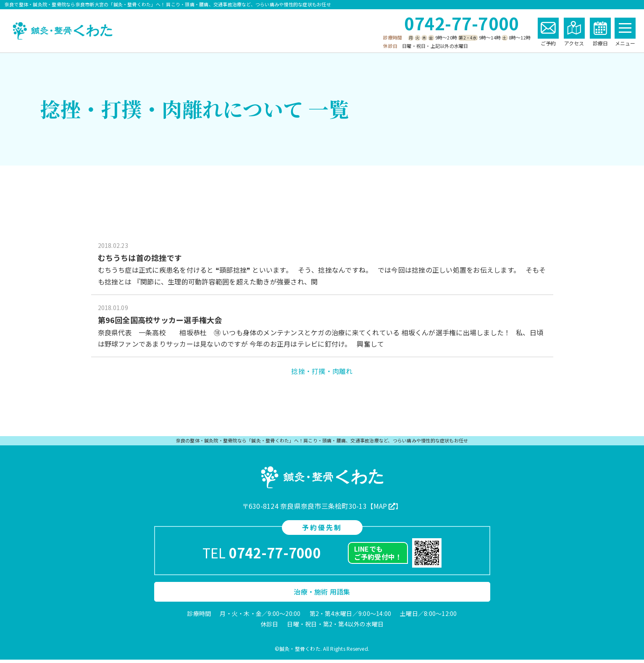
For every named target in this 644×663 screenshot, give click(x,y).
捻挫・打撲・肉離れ (322, 374)
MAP (380, 509)
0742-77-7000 (461, 23)
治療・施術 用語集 (322, 595)
